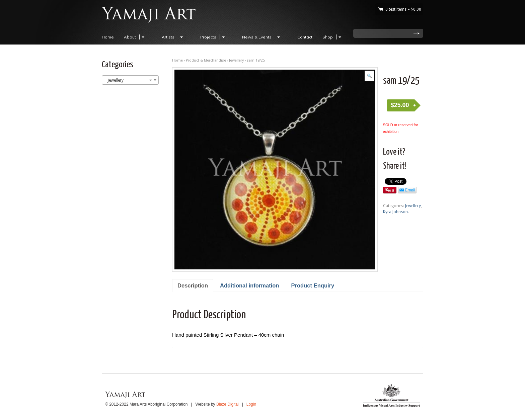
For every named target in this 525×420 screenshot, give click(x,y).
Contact (305, 37)
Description (193, 286)
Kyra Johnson (395, 212)
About (135, 37)
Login (251, 404)
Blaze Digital (228, 404)
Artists (173, 37)
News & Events (262, 37)
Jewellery (236, 60)
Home (108, 37)
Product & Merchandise (206, 60)
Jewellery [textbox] (128, 80)
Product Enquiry (313, 286)
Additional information (249, 286)
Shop (333, 37)
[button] (369, 76)
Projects (213, 37)
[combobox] (130, 80)
